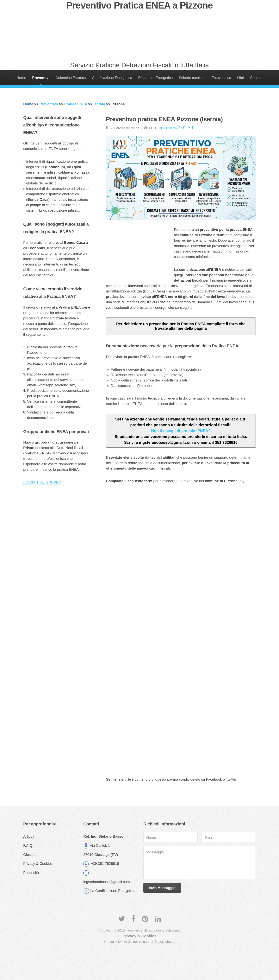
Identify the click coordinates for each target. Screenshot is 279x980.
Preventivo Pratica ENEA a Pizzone (139, 5)
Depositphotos (165, 942)
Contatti (256, 78)
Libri (241, 78)
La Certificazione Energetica (113, 891)
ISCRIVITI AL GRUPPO (42, 482)
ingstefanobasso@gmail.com (107, 882)
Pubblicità (31, 873)
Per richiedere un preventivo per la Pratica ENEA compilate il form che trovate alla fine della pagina (181, 326)
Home (21, 78)
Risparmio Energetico (155, 78)
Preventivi (41, 78)
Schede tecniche (192, 78)
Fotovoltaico (221, 78)
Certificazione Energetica (112, 78)
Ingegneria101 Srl (175, 128)
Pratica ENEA (76, 104)
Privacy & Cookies (38, 864)
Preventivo (49, 104)
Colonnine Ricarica (71, 78)
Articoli (29, 836)
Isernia (99, 104)
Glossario (31, 855)
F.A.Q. (28, 845)
